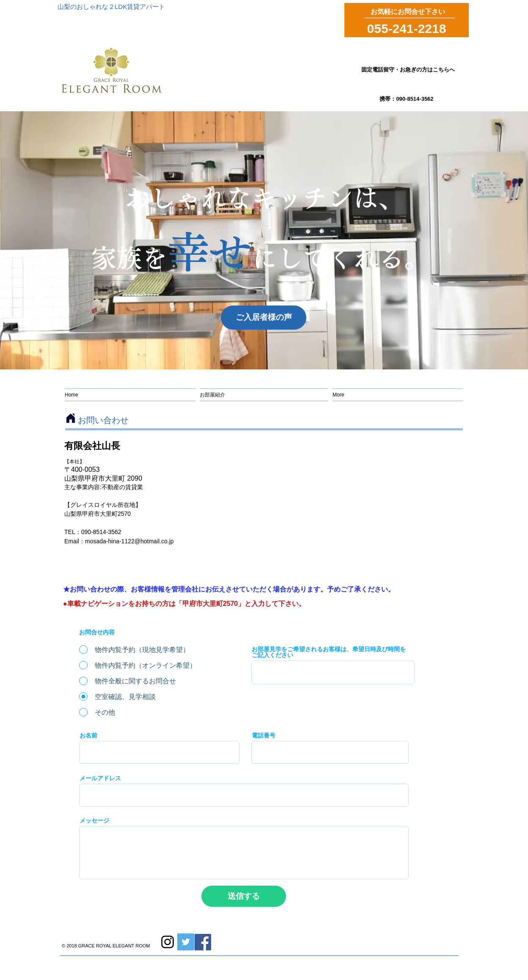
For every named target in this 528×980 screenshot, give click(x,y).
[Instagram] (168, 942)
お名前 (88, 735)
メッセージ (94, 820)
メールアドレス (100, 778)
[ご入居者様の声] (264, 318)
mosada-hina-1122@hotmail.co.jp (129, 541)
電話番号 (264, 735)
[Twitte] (186, 942)
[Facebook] (203, 942)
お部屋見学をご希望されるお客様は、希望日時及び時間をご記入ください (329, 652)
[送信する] (244, 896)
